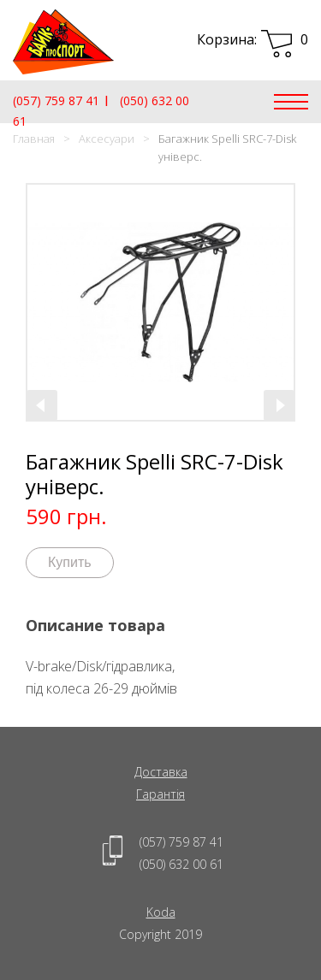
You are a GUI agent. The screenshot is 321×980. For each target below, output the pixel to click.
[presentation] (42, 405)
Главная (34, 139)
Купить (70, 562)
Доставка (161, 772)
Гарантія (160, 794)
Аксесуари (107, 139)
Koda (161, 912)
